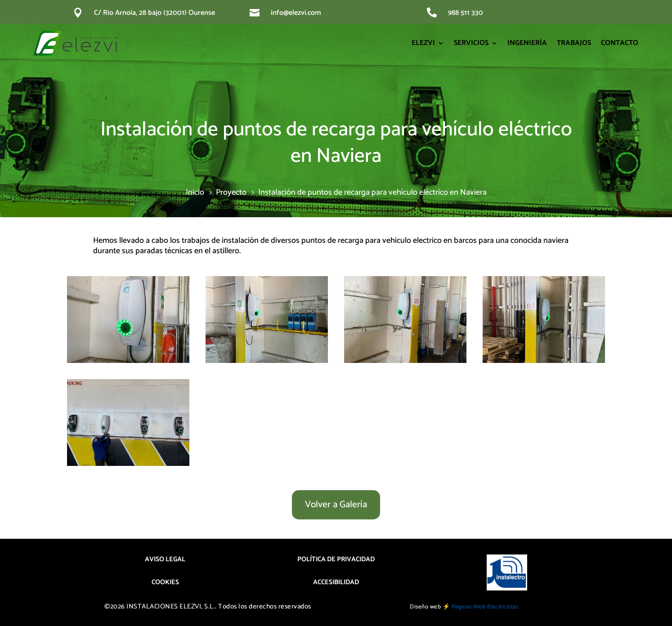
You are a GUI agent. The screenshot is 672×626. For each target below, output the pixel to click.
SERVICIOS (471, 43)
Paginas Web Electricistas (485, 607)
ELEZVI (423, 43)
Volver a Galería (336, 505)
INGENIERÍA (527, 43)
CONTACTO (620, 43)
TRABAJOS (574, 43)
